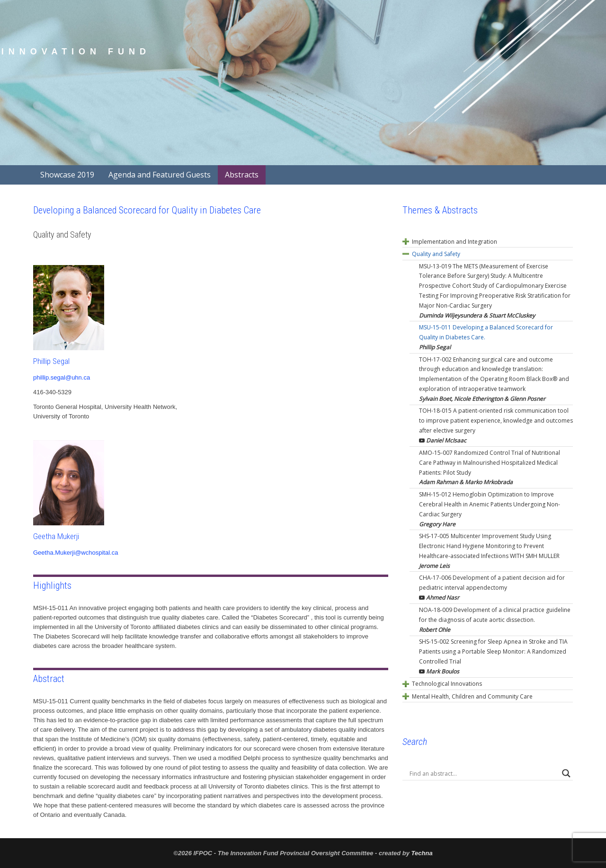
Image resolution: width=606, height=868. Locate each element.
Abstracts (242, 175)
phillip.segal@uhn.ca (62, 377)
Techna (422, 853)
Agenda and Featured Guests (160, 175)
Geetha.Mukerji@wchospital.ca (76, 553)
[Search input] (483, 773)
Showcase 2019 (67, 175)
